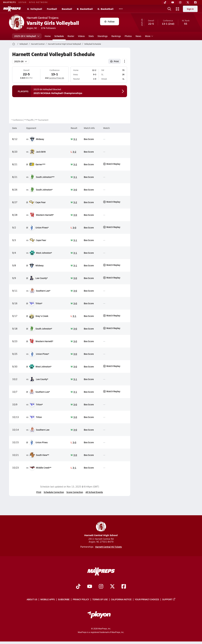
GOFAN (22, 2)
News (138, 36)
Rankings (116, 36)
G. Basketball (105, 9)
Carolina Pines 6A (56, 78)
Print (39, 492)
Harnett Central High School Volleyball (64, 44)
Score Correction (75, 492)
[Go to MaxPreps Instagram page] (101, 587)
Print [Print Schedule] (114, 61)
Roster (71, 36)
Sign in (190, 9)
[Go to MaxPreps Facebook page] (124, 587)
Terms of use (100, 599)
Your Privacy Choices (147, 599)
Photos (128, 36)
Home (48, 36)
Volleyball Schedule (93, 44)
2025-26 (21, 61)
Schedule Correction (54, 492)
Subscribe (64, 599)
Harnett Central (38, 44)
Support (169, 599)
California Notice (121, 599)
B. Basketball (85, 9)
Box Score (89, 139)
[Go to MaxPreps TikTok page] (78, 587)
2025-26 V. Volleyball (27, 36)
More (149, 36)
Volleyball (24, 44)
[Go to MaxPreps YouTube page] (90, 587)
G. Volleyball (35, 9)
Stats (91, 36)
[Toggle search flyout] (169, 9)
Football (52, 9)
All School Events (94, 492)
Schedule (59, 36)
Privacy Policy (81, 599)
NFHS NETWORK (38, 2)
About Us (32, 599)
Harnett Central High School (101, 529)
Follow (109, 21)
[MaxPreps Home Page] (14, 44)
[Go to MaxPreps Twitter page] (112, 587)
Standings (103, 36)
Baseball (67, 9)
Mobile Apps (48, 599)
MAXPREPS (10, 2)
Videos (81, 36)
